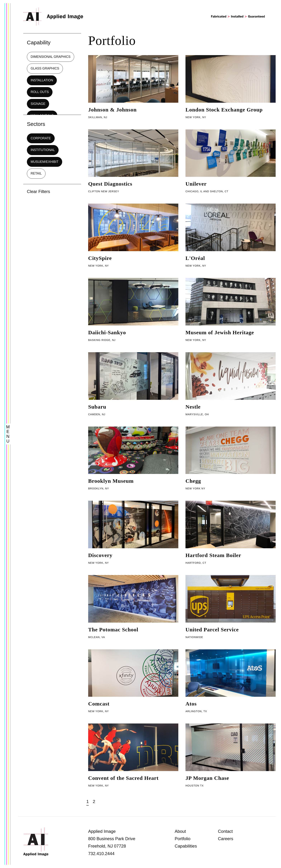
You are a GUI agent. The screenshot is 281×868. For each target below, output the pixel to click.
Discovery (100, 555)
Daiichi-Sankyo (107, 332)
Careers (226, 839)
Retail (36, 173)
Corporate (41, 138)
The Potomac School (113, 630)
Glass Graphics (45, 68)
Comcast (99, 704)
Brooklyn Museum (111, 481)
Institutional (43, 150)
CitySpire (100, 258)
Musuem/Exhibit (45, 162)
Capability (39, 42)
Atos (191, 704)
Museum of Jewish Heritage (220, 332)
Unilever (196, 184)
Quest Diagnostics (110, 184)
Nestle (193, 407)
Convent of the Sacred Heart (123, 778)
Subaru (97, 407)
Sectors (36, 124)
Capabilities (186, 846)
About (180, 831)
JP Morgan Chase (207, 778)
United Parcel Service (212, 630)
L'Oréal (195, 258)
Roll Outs (40, 92)
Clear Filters (38, 191)
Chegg (193, 481)
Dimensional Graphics (51, 57)
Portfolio (183, 839)
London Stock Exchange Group (224, 110)
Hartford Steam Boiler (213, 555)
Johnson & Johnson (112, 110)
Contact (225, 831)
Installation (42, 80)
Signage (38, 104)
